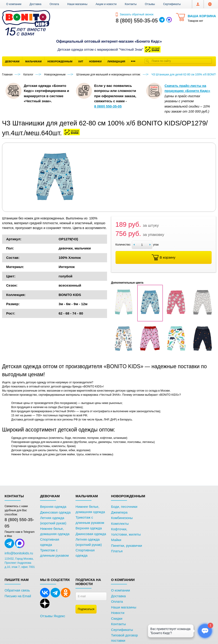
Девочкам (12, 61)
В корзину (163, 257)
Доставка (35, 4)
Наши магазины (77, 4)
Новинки (95, 61)
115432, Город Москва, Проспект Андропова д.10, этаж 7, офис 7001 (20, 563)
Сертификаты (172, 4)
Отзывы (150, 4)
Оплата (54, 4)
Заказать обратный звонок (135, 14)
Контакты (131, 4)
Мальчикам (33, 61)
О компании (14, 4)
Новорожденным (60, 61)
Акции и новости (106, 4)
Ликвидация (116, 61)
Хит (81, 61)
